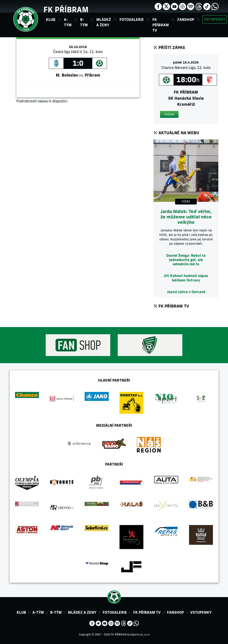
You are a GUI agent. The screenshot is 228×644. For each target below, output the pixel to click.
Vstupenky (215, 19)
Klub (21, 612)
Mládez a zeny (82, 612)
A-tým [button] (68, 22)
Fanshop (186, 20)
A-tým (38, 612)
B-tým (56, 612)
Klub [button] (51, 20)
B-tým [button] (84, 22)
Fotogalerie (132, 20)
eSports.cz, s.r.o (140, 634)
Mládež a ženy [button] (104, 22)
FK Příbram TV (161, 25)
